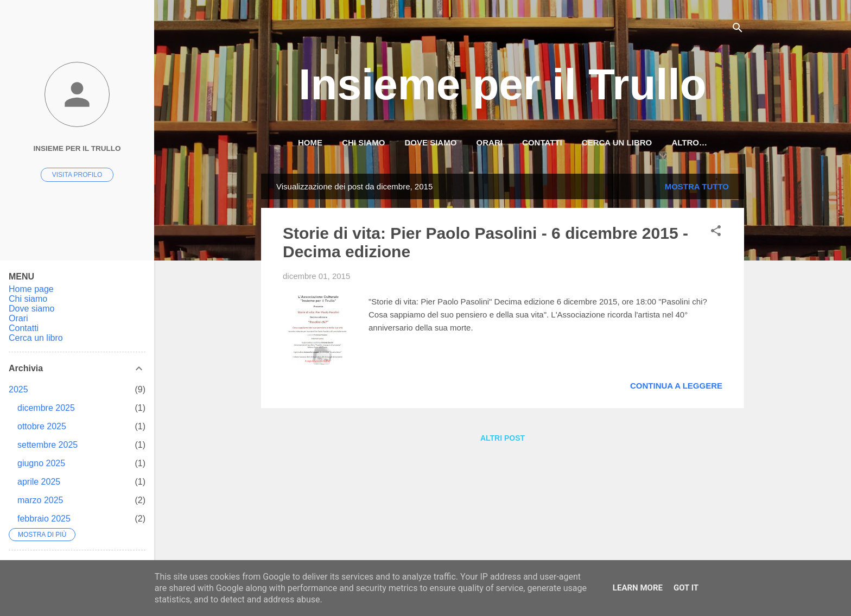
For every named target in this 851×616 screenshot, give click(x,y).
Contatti (542, 142)
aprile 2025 (39, 482)
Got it (686, 588)
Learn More (638, 588)
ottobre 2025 (42, 426)
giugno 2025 (41, 463)
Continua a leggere (676, 386)
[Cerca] (738, 30)
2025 (18, 389)
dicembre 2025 (46, 408)
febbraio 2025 (44, 519)
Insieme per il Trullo (502, 84)
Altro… (689, 142)
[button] (716, 233)
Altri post (503, 438)
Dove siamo (431, 142)
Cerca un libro (617, 142)
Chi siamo (363, 142)
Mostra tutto (697, 186)
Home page (31, 289)
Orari (490, 142)
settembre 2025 (47, 445)
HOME (310, 142)
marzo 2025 (40, 500)
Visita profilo (77, 175)
